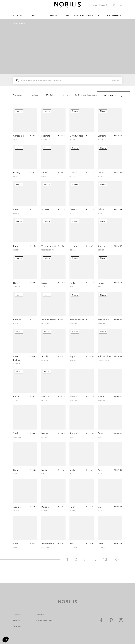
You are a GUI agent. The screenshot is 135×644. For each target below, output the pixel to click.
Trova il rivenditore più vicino (82, 16)
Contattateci (115, 16)
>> (116, 560)
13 (105, 560)
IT (114, 5)
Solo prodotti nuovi (88, 95)
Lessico (17, 614)
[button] (6, 640)
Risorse (17, 620)
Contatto (40, 614)
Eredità (35, 16)
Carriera (17, 626)
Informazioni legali (44, 620)
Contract (52, 16)
